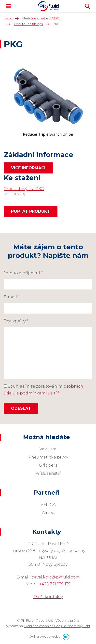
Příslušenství (48, 473)
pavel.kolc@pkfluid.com (55, 577)
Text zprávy (16, 321)
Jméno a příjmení (23, 273)
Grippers (48, 465)
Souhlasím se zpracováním (43, 390)
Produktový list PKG (24, 189)
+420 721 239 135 (55, 584)
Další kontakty (48, 597)
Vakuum (48, 449)
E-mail (12, 297)
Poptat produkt (31, 211)
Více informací (28, 168)
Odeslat (21, 408)
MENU (9, 6)
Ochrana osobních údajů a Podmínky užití (57, 626)
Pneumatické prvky (48, 457)
